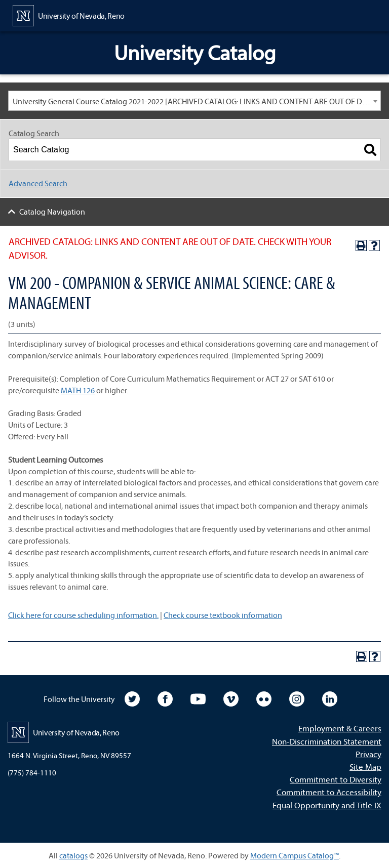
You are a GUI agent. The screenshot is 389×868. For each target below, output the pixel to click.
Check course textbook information (223, 615)
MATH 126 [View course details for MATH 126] (78, 390)
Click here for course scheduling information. (83, 615)
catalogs (73, 855)
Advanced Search (38, 183)
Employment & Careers (340, 728)
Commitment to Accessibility (329, 792)
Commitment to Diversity (336, 779)
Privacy (368, 754)
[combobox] (194, 101)
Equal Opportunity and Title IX (327, 805)
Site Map (365, 767)
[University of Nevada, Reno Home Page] (69, 15)
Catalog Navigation (52, 212)
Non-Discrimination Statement (327, 741)
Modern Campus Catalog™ (295, 855)
